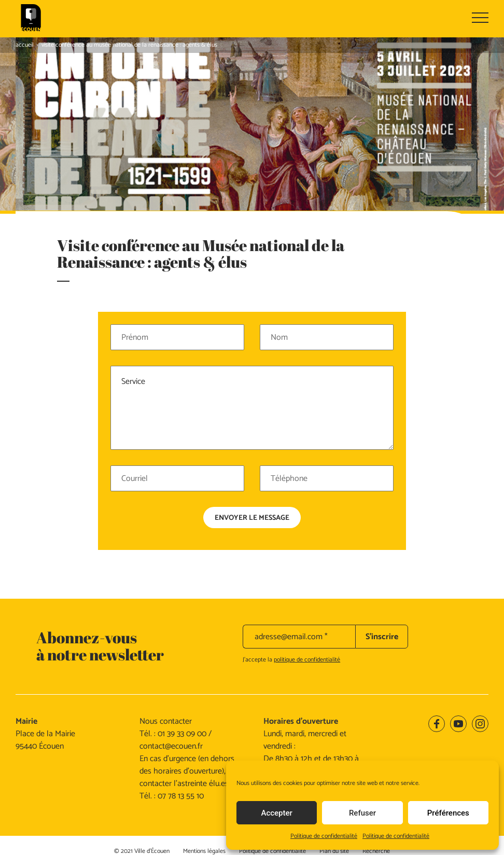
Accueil (25, 45)
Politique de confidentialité (324, 836)
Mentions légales (204, 808)
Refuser (362, 813)
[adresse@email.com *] (299, 593)
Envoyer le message (252, 475)
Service (252, 365)
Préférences (448, 813)
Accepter (276, 813)
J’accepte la (291, 616)
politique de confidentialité (307, 616)
